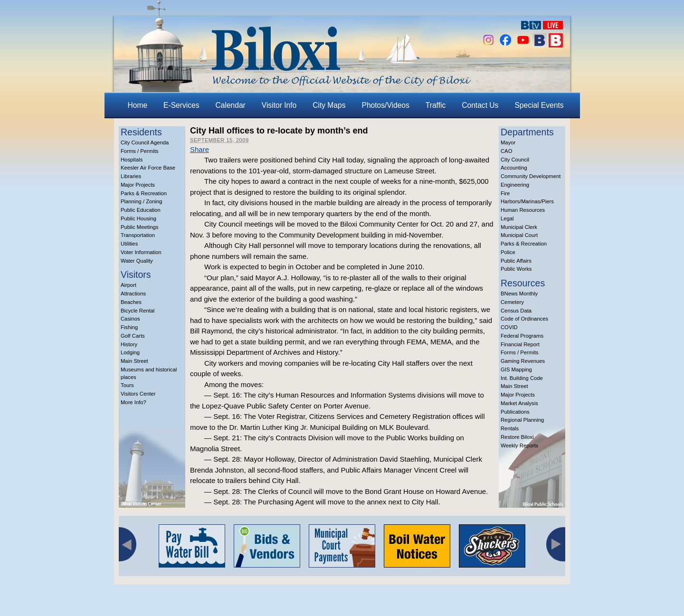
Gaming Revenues (523, 361)
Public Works (516, 269)
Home (138, 105)
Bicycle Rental (138, 311)
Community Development (531, 176)
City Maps (329, 105)
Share (199, 149)
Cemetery (512, 302)
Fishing (129, 327)
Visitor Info (279, 105)
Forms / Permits (139, 151)
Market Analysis (519, 403)
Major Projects (138, 185)
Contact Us (480, 105)
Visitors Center (138, 394)
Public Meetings (139, 227)
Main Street (134, 361)
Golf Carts (133, 336)
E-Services (181, 105)
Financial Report (520, 344)
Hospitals (132, 160)
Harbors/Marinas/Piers (527, 201)
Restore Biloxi (517, 437)
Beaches (131, 302)
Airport (128, 285)
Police (508, 252)
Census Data (516, 311)
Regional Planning (522, 420)
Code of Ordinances (524, 319)
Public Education (141, 210)
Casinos (130, 319)
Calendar (231, 105)
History (129, 344)
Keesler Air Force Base (148, 168)
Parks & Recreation (144, 193)
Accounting (514, 168)
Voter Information (141, 252)
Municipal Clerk (519, 227)
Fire (505, 193)
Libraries (131, 176)
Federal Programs (522, 336)
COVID (509, 327)
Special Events (539, 105)
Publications (515, 412)
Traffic (436, 105)
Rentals (510, 428)
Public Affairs (516, 261)
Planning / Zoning (142, 201)
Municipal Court (519, 235)
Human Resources (523, 210)
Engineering (515, 185)
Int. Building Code (522, 378)
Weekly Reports (519, 445)
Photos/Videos (386, 105)
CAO (506, 151)
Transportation (138, 235)
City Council (515, 160)
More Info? (133, 402)
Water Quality (137, 261)
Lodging (130, 352)
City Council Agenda (145, 142)
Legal (507, 218)
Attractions (133, 294)
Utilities (129, 244)
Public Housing (138, 218)
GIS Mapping (516, 370)
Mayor (508, 142)
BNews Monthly (519, 294)
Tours (127, 385)
